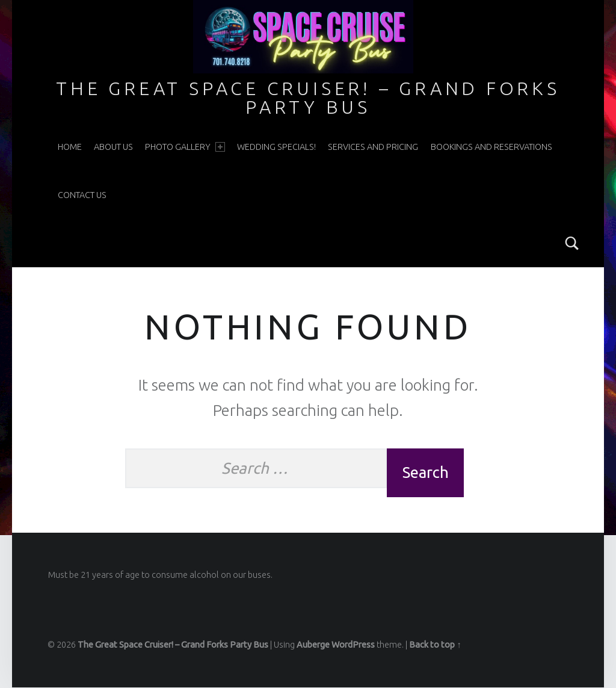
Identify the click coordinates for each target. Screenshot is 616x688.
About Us (113, 147)
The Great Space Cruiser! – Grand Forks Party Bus (308, 98)
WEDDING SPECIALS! (276, 147)
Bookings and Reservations (491, 147)
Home (70, 147)
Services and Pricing (373, 147)
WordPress (353, 645)
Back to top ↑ (435, 645)
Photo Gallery (185, 147)
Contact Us (82, 195)
